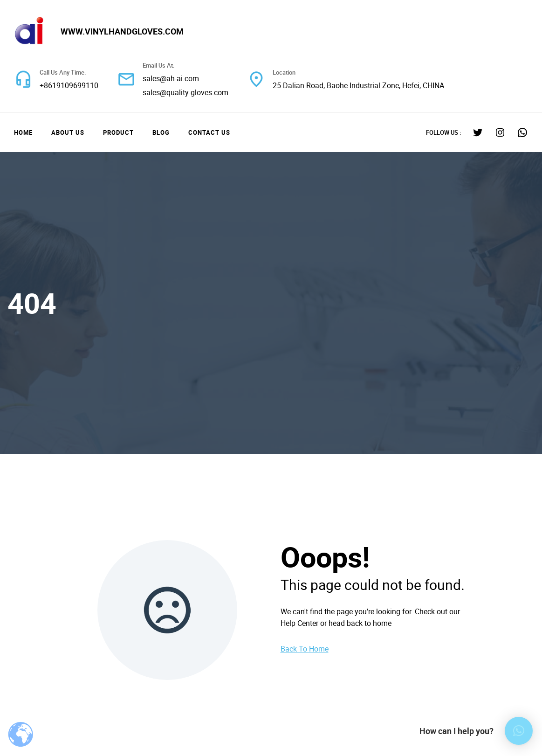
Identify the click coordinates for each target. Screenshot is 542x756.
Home (23, 132)
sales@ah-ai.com (171, 78)
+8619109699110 (69, 85)
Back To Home (305, 649)
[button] (519, 731)
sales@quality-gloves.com (185, 92)
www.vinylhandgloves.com (122, 31)
